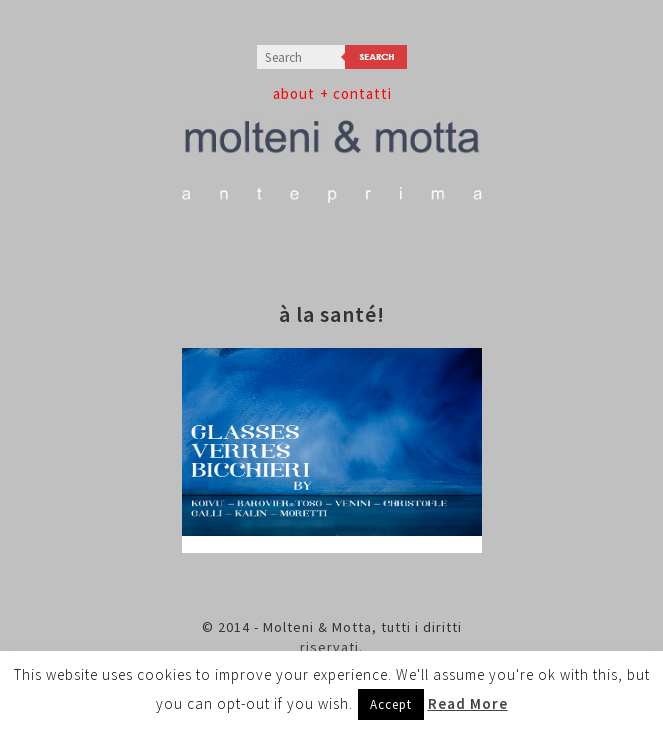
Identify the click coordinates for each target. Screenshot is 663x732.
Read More (468, 703)
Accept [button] (391, 704)
